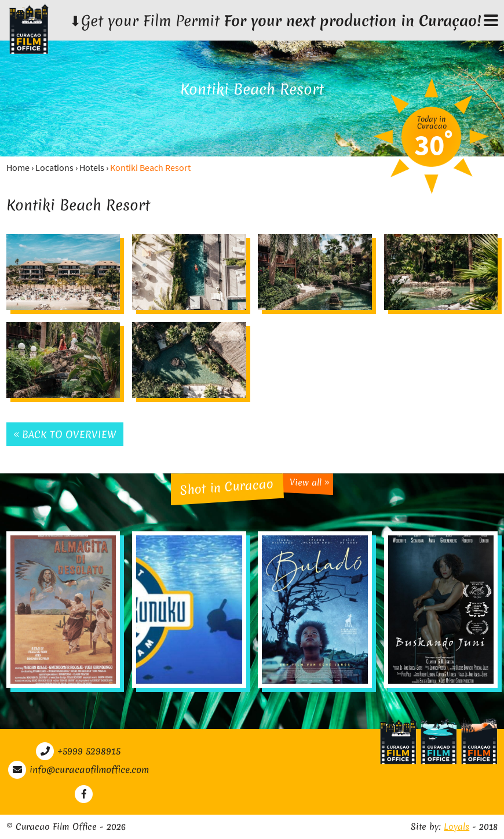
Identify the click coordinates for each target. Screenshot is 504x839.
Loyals (456, 827)
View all (310, 483)
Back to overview (65, 434)
